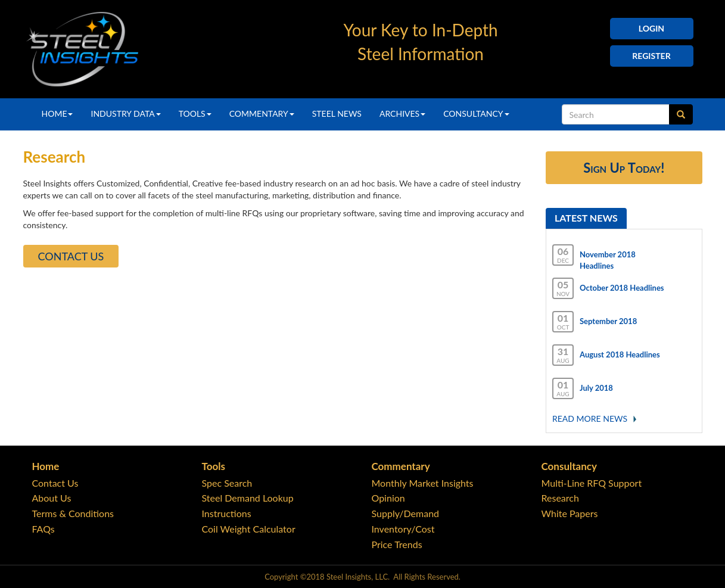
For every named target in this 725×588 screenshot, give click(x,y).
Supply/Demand (406, 513)
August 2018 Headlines (620, 354)
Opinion (388, 498)
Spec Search (227, 483)
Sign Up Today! (624, 168)
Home (57, 113)
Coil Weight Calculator (249, 529)
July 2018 (596, 388)
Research (560, 498)
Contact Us (71, 256)
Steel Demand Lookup (248, 498)
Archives (402, 113)
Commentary (262, 113)
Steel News (337, 113)
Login (651, 28)
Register (651, 56)
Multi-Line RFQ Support (592, 483)
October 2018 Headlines (622, 288)
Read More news (590, 419)
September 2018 (608, 321)
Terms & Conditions (73, 513)
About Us (52, 498)
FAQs (43, 529)
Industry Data (125, 113)
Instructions (227, 513)
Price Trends (397, 544)
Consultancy (476, 113)
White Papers (570, 513)
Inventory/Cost (403, 529)
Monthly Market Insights (423, 483)
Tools (195, 113)
